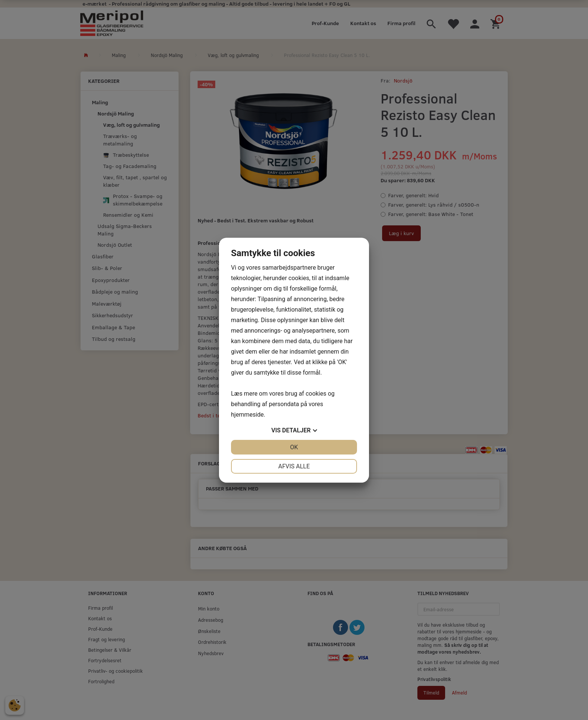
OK (294, 447)
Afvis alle (294, 466)
